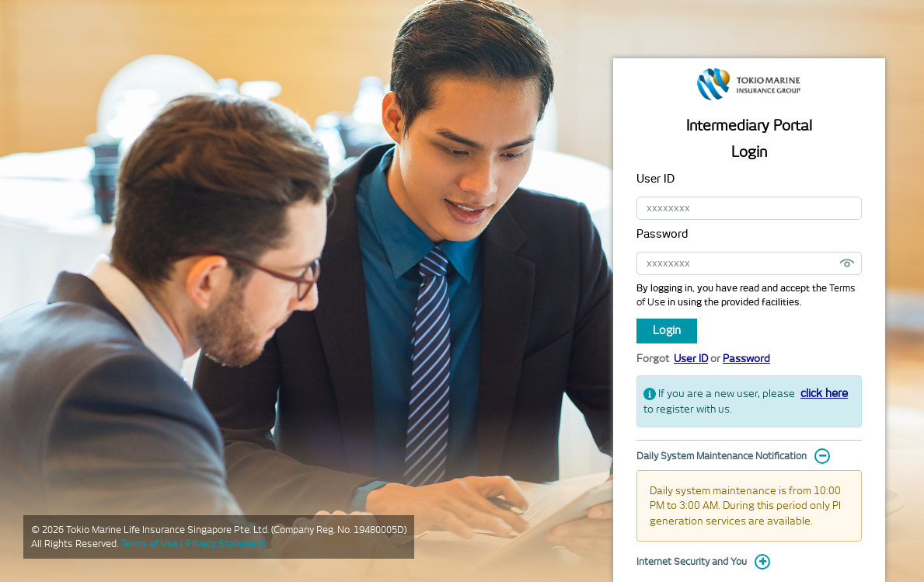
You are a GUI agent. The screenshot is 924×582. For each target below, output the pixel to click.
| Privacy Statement (223, 544)
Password (662, 234)
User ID (656, 179)
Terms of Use (150, 544)
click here (824, 393)
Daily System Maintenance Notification (722, 456)
